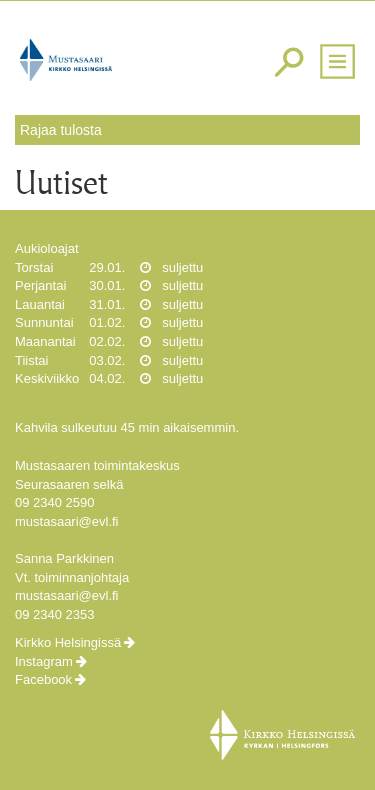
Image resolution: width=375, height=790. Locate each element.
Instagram (44, 661)
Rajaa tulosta (61, 130)
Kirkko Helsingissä (68, 642)
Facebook (43, 679)
